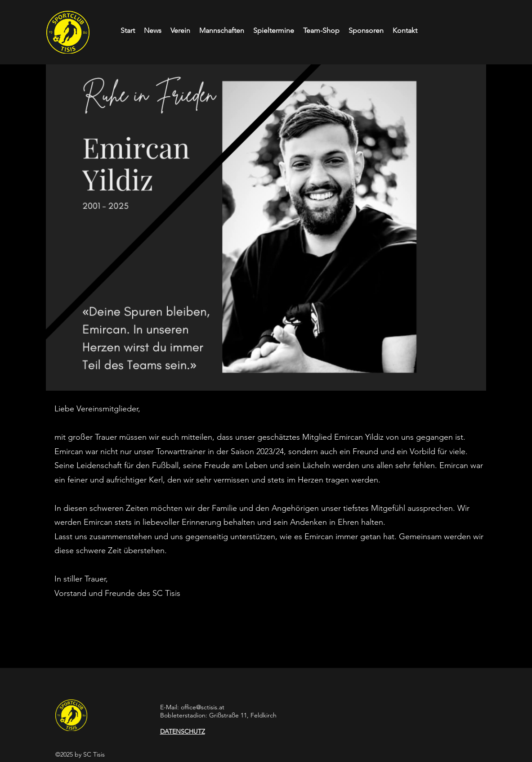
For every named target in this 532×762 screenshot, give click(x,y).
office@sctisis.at (203, 707)
